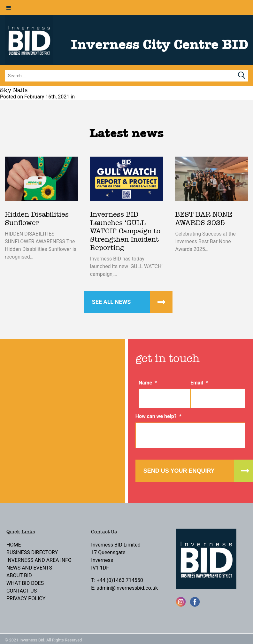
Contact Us (22, 591)
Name (148, 383)
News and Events (29, 568)
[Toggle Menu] (9, 8)
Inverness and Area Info (39, 560)
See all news (111, 302)
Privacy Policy (26, 598)
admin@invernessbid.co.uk (127, 588)
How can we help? (158, 416)
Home (14, 545)
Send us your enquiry (179, 471)
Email (199, 383)
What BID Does (25, 583)
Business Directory (32, 552)
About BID (19, 575)
